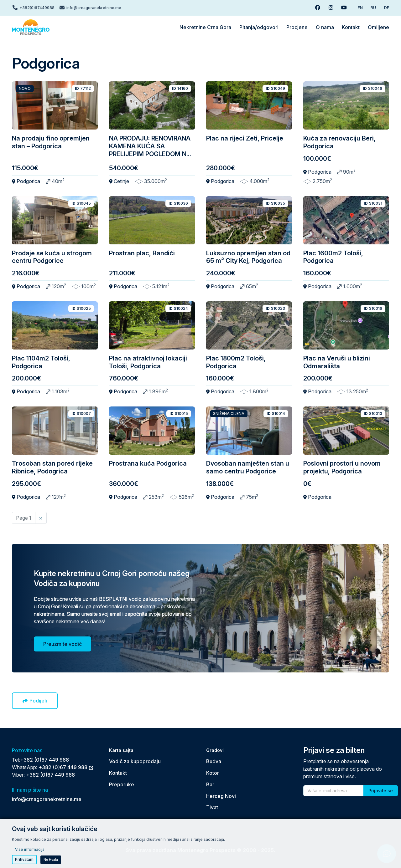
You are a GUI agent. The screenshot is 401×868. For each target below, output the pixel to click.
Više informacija (30, 849)
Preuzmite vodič (62, 644)
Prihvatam (24, 859)
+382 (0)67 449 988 (44, 760)
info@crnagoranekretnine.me (47, 799)
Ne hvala (51, 860)
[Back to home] (31, 27)
